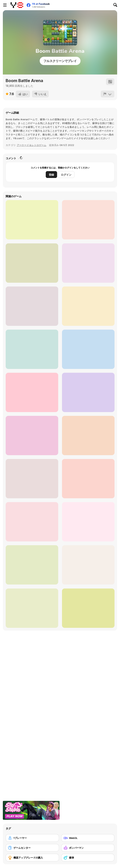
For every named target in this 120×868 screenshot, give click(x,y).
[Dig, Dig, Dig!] (32, 306)
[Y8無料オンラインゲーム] (17, 5)
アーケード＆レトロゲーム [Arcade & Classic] (32, 145)
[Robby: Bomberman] (32, 392)
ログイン (66, 175)
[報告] (108, 94)
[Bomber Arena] (32, 522)
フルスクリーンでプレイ (60, 61)
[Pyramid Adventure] (88, 306)
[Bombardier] (32, 608)
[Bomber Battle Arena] (88, 436)
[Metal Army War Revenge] (88, 349)
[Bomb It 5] (32, 436)
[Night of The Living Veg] (32, 263)
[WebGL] (88, 838)
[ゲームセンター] (32, 848)
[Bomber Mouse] (88, 479)
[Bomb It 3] (32, 565)
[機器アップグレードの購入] (32, 858)
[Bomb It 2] (88, 522)
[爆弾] (88, 858)
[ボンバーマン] (88, 848)
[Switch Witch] (32, 349)
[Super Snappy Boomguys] (88, 565)
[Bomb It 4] (32, 220)
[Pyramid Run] (88, 220)
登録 (51, 175)
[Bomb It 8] (88, 608)
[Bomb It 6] (32, 479)
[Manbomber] (88, 392)
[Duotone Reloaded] (88, 263)
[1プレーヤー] (32, 838)
